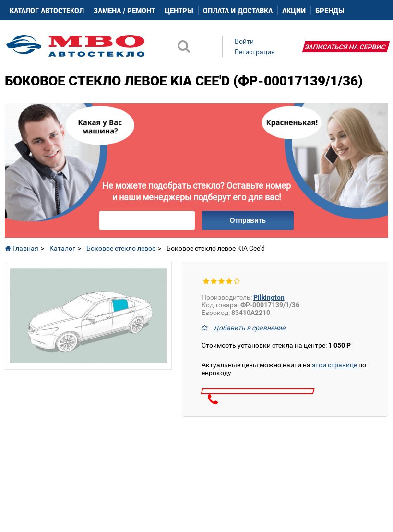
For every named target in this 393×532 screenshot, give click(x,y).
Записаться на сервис (345, 47)
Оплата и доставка (238, 10)
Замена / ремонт (124, 10)
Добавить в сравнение (249, 328)
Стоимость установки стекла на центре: (276, 345)
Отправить (248, 220)
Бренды (330, 10)
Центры (179, 10)
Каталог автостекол (47, 10)
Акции (294, 10)
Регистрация (255, 52)
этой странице (334, 365)
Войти (244, 41)
